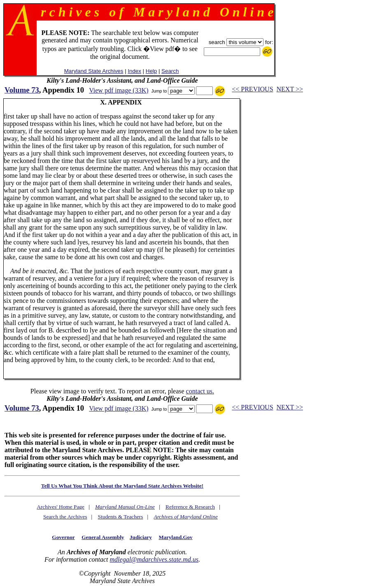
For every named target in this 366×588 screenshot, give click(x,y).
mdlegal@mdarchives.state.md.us (154, 559)
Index (134, 71)
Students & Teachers (121, 517)
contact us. (200, 391)
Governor (63, 537)
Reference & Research (190, 507)
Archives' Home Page (61, 507)
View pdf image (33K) (119, 90)
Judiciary (141, 537)
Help (151, 71)
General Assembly (103, 537)
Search (170, 71)
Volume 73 (22, 90)
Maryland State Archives (94, 71)
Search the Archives (65, 517)
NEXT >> (290, 89)
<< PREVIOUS (252, 89)
